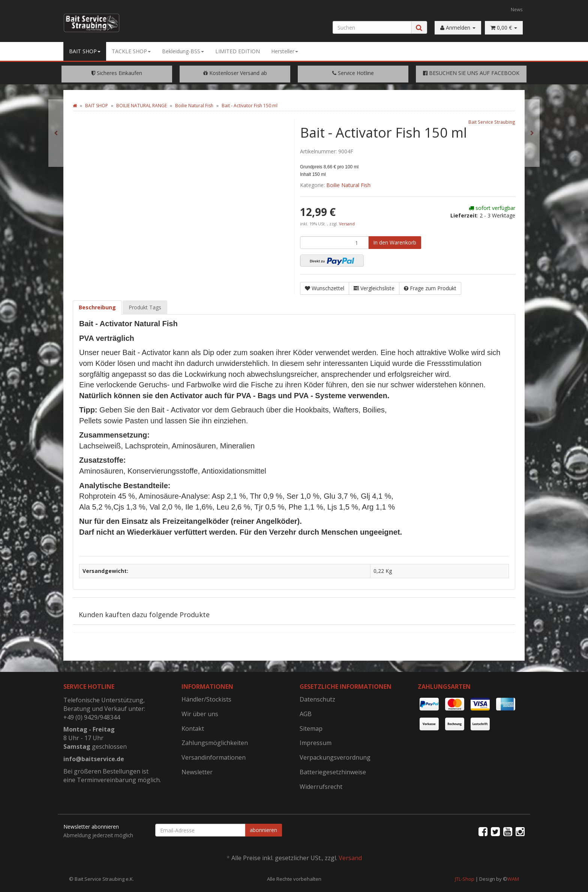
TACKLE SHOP (131, 51)
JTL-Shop (465, 879)
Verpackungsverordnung (335, 757)
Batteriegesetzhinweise (333, 772)
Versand (347, 224)
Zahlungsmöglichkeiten (215, 743)
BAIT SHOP (85, 51)
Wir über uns (200, 714)
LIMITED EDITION (238, 51)
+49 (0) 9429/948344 (92, 717)
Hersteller (285, 51)
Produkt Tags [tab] (145, 307)
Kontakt (193, 729)
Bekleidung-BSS (183, 51)
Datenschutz (317, 699)
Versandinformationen (214, 757)
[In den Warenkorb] (395, 243)
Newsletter (197, 772)
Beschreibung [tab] (97, 307)
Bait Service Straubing (492, 122)
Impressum (316, 743)
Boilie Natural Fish (348, 185)
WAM (513, 879)
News (517, 9)
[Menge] (334, 243)
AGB (306, 714)
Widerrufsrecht (321, 787)
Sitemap (311, 729)
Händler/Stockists (206, 699)
